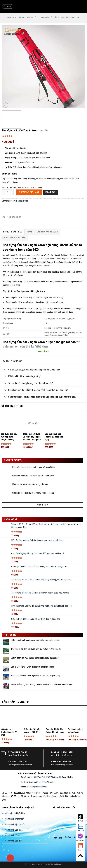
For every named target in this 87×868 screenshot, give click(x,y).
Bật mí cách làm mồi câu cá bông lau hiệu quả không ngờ (35, 658)
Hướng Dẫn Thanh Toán (14, 238)
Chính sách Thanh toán (15, 819)
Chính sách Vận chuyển (15, 824)
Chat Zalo (80, 828)
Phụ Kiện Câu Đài (49, 18)
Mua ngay (50, 192)
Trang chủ (11, 18)
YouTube (58, 838)
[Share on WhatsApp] (4, 217)
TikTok (68, 837)
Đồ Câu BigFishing (55, 864)
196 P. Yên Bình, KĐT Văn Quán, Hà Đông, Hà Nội (53, 777)
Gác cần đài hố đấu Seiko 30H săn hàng (55, 731)
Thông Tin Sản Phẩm (13, 232)
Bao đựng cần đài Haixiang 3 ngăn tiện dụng (54, 437)
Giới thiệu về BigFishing (15, 813)
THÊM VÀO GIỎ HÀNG (29, 192)
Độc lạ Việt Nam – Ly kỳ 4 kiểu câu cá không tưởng (32, 667)
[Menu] (8, 6)
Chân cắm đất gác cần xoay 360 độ (32, 731)
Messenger (80, 837)
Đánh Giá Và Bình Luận (47, 232)
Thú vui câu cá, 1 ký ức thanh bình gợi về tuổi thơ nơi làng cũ (36, 649)
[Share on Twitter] (10, 217)
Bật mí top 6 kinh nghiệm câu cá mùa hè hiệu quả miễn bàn (35, 640)
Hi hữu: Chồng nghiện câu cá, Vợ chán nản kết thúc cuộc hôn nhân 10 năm (42, 685)
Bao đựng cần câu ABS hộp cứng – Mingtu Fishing (9, 437)
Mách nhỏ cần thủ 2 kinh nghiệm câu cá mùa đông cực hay (35, 676)
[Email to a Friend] (13, 217)
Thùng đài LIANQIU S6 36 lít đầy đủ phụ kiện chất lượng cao (32, 437)
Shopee (80, 847)
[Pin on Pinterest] (17, 217)
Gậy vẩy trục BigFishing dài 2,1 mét (9, 732)
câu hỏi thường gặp (13, 361)
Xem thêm (42, 351)
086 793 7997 (48, 782)
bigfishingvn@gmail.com (37, 787)
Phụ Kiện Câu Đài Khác (71, 18)
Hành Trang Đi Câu (28, 18)
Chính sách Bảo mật (14, 841)
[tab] (13, 232)
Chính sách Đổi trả (13, 835)
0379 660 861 (35, 782)
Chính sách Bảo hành (14, 830)
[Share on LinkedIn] (20, 217)
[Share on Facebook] (7, 217)
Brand (29, 232)
